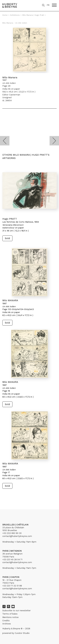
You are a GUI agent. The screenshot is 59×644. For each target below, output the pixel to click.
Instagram (8, 607)
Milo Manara (10, 77)
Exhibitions (15, 15)
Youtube (13, 607)
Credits (6, 621)
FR (48, 5)
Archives (7, 624)
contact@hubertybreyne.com (17, 536)
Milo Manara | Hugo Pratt (33, 15)
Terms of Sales (10, 614)
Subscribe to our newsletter (17, 611)
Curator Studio (22, 633)
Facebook (4, 607)
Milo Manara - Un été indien (15, 23)
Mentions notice (10, 617)
